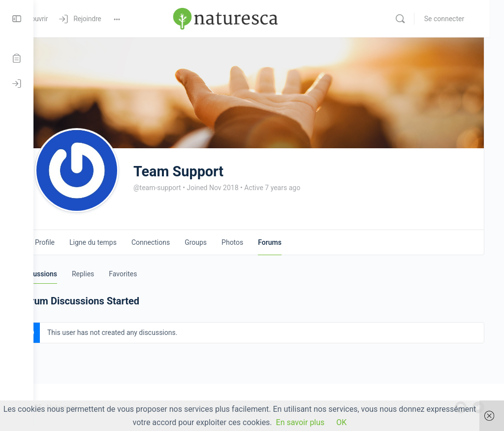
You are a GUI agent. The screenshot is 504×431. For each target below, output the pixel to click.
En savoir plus (300, 422)
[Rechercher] (414, 19)
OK (341, 422)
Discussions (72, 274)
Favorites (156, 274)
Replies (116, 274)
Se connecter (458, 19)
